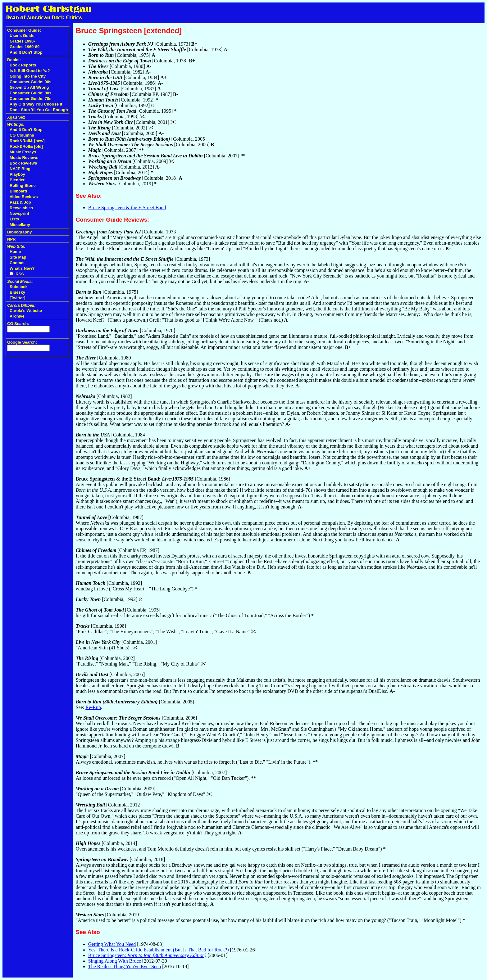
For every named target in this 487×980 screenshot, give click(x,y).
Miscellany (20, 225)
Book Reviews (23, 163)
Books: (14, 60)
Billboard (18, 191)
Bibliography (19, 232)
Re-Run (93, 707)
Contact (17, 263)
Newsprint (19, 213)
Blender (17, 180)
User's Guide (22, 36)
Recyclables (21, 208)
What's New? (22, 268)
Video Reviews (24, 197)
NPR (11, 239)
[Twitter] (17, 298)
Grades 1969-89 (25, 47)
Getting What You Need (112, 944)
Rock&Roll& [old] (26, 146)
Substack (19, 287)
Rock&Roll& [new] (27, 141)
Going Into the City (28, 76)
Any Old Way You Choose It (36, 104)
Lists (14, 219)
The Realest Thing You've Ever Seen (125, 966)
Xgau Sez (16, 117)
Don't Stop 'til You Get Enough (39, 110)
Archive (17, 316)
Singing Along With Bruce (115, 961)
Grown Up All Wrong (29, 87)
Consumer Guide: (24, 30)
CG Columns (22, 135)
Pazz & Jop (20, 202)
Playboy (17, 174)
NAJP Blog (20, 169)
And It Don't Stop (26, 52)
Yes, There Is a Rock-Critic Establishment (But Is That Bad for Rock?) (159, 950)
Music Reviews (24, 158)
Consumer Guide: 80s (30, 93)
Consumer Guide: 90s (30, 82)
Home (15, 252)
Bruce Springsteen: (147, 955)
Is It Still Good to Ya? (30, 71)
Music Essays (23, 152)
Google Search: (22, 342)
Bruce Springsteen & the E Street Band (127, 208)
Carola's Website (26, 311)
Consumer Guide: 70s (30, 99)
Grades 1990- (22, 41)
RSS (17, 274)
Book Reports (23, 65)
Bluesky (17, 292)
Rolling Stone (23, 185)
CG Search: (18, 324)
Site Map (18, 257)
